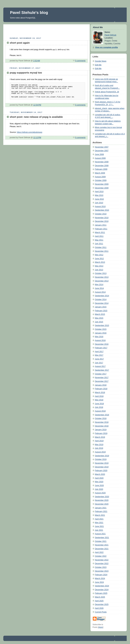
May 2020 (99, 482)
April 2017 (99, 352)
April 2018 (99, 396)
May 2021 (99, 523)
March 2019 (100, 437)
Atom (101, 627)
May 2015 (99, 318)
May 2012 (99, 255)
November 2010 (102, 218)
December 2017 (102, 381)
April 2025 (99, 601)
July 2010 (99, 203)
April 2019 (99, 441)
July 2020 (99, 489)
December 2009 (102, 188)
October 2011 (101, 247)
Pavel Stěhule (110, 35)
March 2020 (100, 474)
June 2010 (99, 199)
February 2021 (101, 511)
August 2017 (100, 366)
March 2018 (100, 392)
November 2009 (102, 184)
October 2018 (101, 418)
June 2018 (99, 404)
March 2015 (100, 314)
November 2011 (102, 251)
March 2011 (100, 232)
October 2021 (101, 541)
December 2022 (102, 564)
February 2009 (101, 169)
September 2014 (102, 296)
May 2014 (99, 285)
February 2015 (101, 311)
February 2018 (101, 389)
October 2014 (101, 300)
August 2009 (100, 177)
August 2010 (100, 207)
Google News (101, 61)
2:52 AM (37, 61)
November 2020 (102, 500)
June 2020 (99, 485)
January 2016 (101, 333)
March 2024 (100, 578)
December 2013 (102, 281)
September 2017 (102, 370)
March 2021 (100, 515)
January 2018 (101, 385)
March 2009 (100, 173)
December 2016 (102, 344)
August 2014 (100, 292)
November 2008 (102, 162)
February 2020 (101, 471)
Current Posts (101, 612)
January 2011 (101, 225)
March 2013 (100, 262)
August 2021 (100, 534)
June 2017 (99, 359)
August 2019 (100, 452)
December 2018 (102, 426)
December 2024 (102, 590)
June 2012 (99, 259)
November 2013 (102, 277)
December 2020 (102, 504)
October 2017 (101, 374)
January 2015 (101, 307)
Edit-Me (98, 65)
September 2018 (102, 415)
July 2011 (99, 244)
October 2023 (101, 567)
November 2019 (102, 463)
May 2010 (99, 195)
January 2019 (101, 430)
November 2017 (102, 378)
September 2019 (102, 456)
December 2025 (102, 604)
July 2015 (99, 322)
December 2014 (102, 303)
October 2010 (101, 214)
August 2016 (100, 340)
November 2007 (102, 147)
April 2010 (99, 192)
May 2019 (99, 445)
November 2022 (102, 560)
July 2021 (99, 530)
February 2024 (101, 575)
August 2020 (100, 493)
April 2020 (99, 478)
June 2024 (99, 582)
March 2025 (100, 597)
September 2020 (102, 497)
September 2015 (102, 325)
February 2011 (101, 229)
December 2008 (102, 166)
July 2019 (99, 448)
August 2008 (100, 158)
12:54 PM (37, 105)
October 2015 (101, 329)
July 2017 (99, 363)
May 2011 (99, 240)
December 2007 (102, 151)
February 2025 (101, 593)
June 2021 (99, 526)
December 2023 (102, 571)
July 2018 (99, 407)
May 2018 (99, 400)
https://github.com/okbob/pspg (30, 132)
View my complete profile (106, 47)
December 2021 (102, 549)
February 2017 (101, 348)
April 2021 (99, 519)
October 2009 (101, 180)
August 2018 (100, 411)
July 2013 (99, 270)
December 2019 (102, 467)
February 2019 (101, 433)
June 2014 (99, 288)
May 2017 (99, 355)
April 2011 (99, 236)
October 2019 (101, 459)
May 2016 (99, 337)
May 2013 (99, 266)
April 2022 (99, 552)
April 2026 (99, 608)
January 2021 (101, 508)
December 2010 (102, 221)
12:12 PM (37, 137)
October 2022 (101, 556)
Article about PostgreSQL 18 (107, 92)
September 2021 (102, 538)
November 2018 (102, 422)
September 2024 (102, 586)
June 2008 (99, 154)
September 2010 (102, 210)
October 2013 (101, 273)
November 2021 (102, 545)
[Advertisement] (46, 30)
